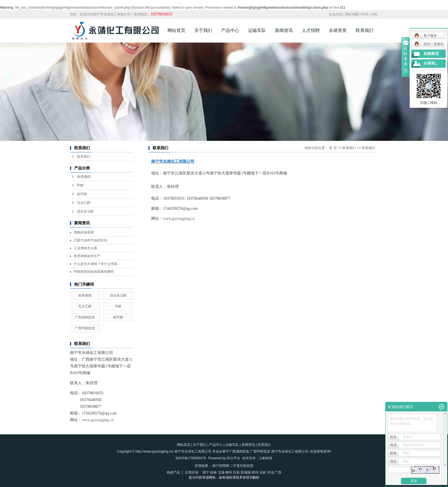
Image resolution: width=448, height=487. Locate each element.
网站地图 (352, 14)
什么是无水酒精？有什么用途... (97, 264)
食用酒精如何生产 (87, 256)
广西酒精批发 (85, 317)
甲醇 (80, 185)
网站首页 (176, 30)
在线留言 (431, 54)
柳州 (229, 472)
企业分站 (336, 14)
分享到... (431, 63)
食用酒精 (84, 177)
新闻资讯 (284, 30)
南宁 (206, 472)
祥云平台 (234, 458)
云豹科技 (266, 458)
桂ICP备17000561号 (191, 458)
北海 (221, 472)
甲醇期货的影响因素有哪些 (94, 272)
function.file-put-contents (151, 8)
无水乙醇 (84, 203)
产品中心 (230, 30)
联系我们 (365, 30)
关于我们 (203, 30)
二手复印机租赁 (242, 466)
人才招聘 (311, 30)
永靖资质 (338, 30)
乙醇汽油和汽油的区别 (90, 240)
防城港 (246, 472)
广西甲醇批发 (85, 328)
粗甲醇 (82, 194)
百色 (236, 472)
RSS (365, 14)
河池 (270, 472)
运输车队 (257, 30)
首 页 (333, 148)
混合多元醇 (85, 211)
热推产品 (173, 472)
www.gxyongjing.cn (98, 420)
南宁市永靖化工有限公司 (290, 451)
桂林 (213, 472)
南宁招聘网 (221, 466)
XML (375, 14)
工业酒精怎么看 (85, 248)
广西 (278, 472)
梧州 (255, 472)
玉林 (263, 472)
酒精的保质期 (84, 232)
